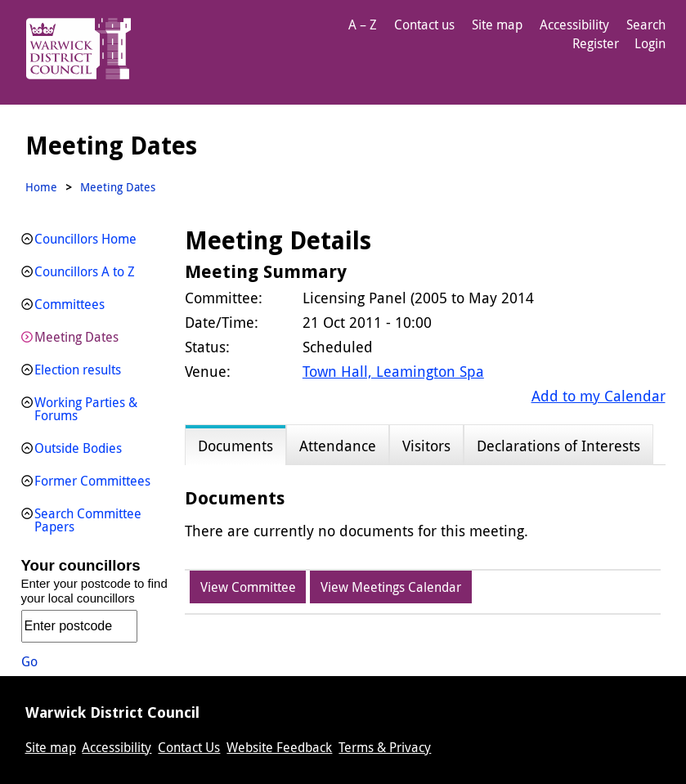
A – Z (363, 25)
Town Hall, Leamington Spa (393, 371)
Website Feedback (279, 747)
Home (41, 187)
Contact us (424, 25)
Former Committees (92, 481)
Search (646, 25)
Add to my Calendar (599, 396)
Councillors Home (85, 239)
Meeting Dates (76, 337)
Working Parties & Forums (86, 409)
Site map (497, 25)
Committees (69, 304)
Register (596, 43)
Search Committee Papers (88, 520)
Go (29, 661)
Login (650, 43)
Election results (78, 370)
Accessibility (574, 25)
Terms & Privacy (385, 747)
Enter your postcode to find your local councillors (94, 591)
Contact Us (189, 747)
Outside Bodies (78, 448)
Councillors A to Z (85, 271)
